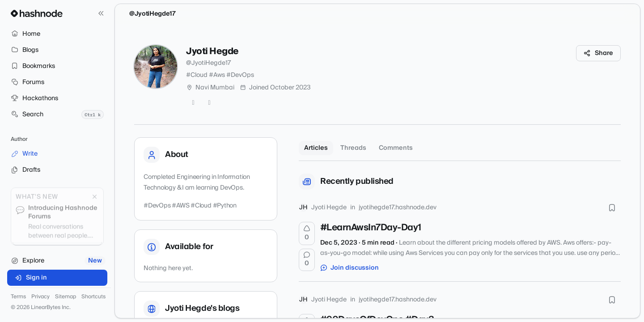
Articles (316, 148)
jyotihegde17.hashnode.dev (398, 208)
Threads (353, 148)
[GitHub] (193, 103)
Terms (18, 297)
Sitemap (66, 297)
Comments (396, 148)
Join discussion (350, 268)
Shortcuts (93, 297)
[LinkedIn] (209, 103)
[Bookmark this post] (612, 208)
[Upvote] (307, 233)
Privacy (40, 297)
